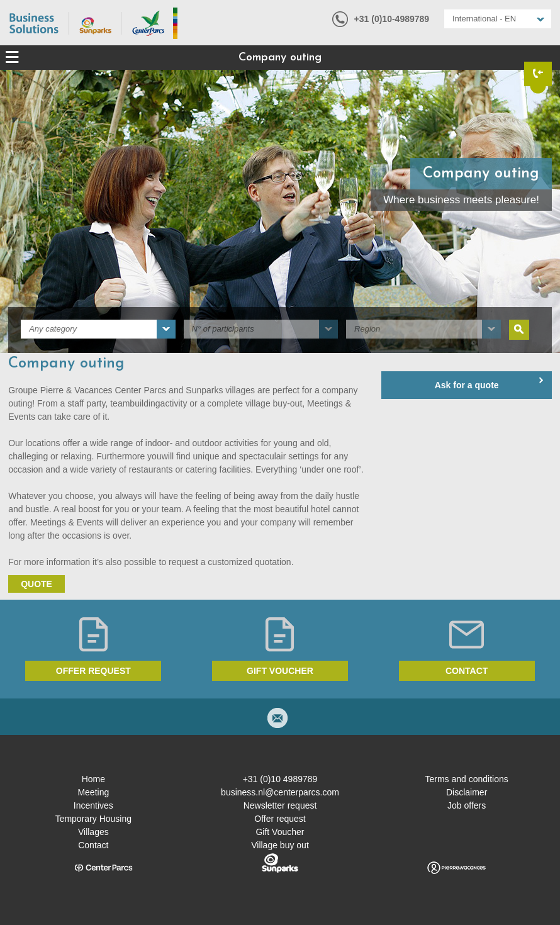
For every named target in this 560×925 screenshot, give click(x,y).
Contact (467, 671)
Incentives (93, 805)
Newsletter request (280, 805)
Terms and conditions (466, 779)
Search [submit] (519, 330)
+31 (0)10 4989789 (280, 779)
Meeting (93, 792)
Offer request (93, 671)
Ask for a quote (467, 385)
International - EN (484, 19)
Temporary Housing (93, 819)
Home (93, 779)
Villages (93, 832)
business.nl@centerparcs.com (280, 792)
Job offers (467, 805)
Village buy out (280, 845)
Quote (36, 584)
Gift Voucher (280, 832)
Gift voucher (280, 671)
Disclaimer (467, 792)
